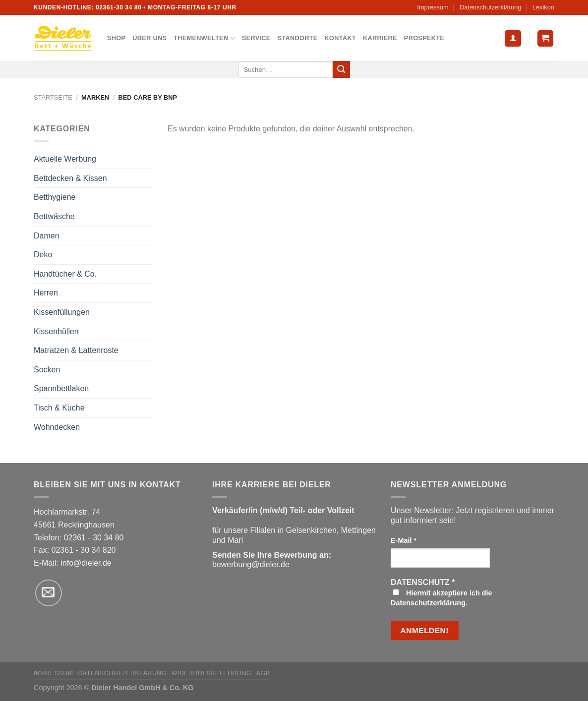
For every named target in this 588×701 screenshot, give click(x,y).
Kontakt (340, 38)
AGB (263, 673)
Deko (43, 255)
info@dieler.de (86, 563)
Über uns (149, 38)
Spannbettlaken (61, 388)
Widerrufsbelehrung (211, 673)
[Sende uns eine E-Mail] (49, 593)
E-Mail (404, 540)
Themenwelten (204, 38)
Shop (116, 38)
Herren (46, 293)
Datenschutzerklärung (490, 7)
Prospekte (424, 38)
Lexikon (543, 7)
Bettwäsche (54, 216)
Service (256, 38)
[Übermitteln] (341, 69)
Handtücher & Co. (65, 274)
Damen (47, 236)
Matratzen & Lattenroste (76, 350)
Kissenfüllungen (62, 312)
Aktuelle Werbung (65, 159)
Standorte (298, 38)
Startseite (53, 97)
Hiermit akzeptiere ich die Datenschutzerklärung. (441, 598)
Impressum (433, 7)
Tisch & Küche (59, 408)
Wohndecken (57, 427)
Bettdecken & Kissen (70, 178)
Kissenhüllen (56, 331)
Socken (47, 370)
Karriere (380, 38)
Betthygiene (55, 197)
